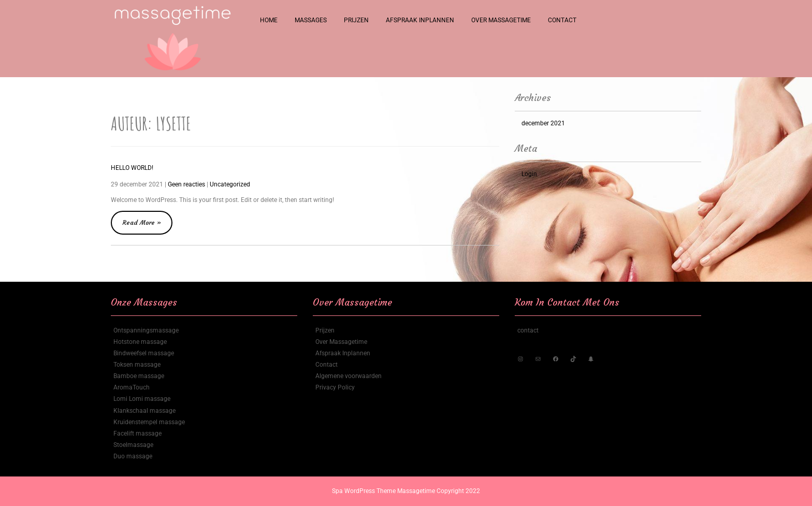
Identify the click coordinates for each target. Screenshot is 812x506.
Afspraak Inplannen (420, 20)
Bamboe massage (139, 376)
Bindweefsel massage (144, 353)
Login (529, 174)
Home (269, 20)
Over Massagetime (501, 20)
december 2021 (543, 123)
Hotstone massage (140, 342)
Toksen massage (137, 365)
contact (528, 330)
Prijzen (356, 20)
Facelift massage (137, 433)
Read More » (147, 219)
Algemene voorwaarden (349, 376)
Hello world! (132, 168)
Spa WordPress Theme (365, 491)
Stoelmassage (133, 445)
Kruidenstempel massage (149, 422)
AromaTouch (132, 387)
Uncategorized (230, 184)
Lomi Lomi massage (142, 399)
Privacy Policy (335, 387)
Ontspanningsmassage (146, 330)
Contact (562, 20)
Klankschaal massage (144, 411)
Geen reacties (186, 184)
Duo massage (133, 456)
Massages (311, 20)
